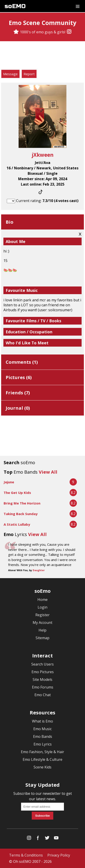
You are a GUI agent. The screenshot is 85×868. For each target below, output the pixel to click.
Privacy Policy (59, 855)
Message (10, 74)
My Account (42, 623)
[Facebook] (38, 839)
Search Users (42, 664)
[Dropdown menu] (78, 6)
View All (48, 472)
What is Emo (42, 721)
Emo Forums (43, 687)
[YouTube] (56, 839)
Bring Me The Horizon (22, 503)
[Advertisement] (43, 56)
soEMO (15, 6)
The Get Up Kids (17, 493)
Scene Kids (42, 767)
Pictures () (19, 377)
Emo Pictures (43, 672)
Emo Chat (43, 695)
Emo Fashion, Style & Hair (42, 752)
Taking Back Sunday (21, 514)
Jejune (9, 482)
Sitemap (42, 638)
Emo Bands (43, 736)
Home (42, 600)
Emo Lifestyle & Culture (42, 759)
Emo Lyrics (43, 744)
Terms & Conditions (26, 855)
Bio (10, 222)
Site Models (42, 679)
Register (42, 615)
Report (29, 74)
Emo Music (42, 729)
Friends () (18, 393)
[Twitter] (47, 839)
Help (42, 630)
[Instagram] (69, 32)
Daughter (39, 570)
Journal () (18, 408)
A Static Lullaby (17, 524)
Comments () (22, 362)
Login (42, 607)
